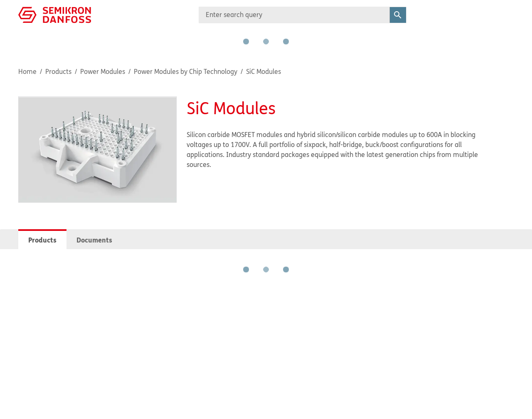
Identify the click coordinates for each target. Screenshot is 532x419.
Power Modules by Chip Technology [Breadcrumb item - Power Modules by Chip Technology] (186, 71)
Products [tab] (42, 240)
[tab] (42, 239)
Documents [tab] (94, 240)
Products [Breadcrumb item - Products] (58, 71)
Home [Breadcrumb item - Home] (27, 71)
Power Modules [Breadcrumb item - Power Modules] (103, 71)
